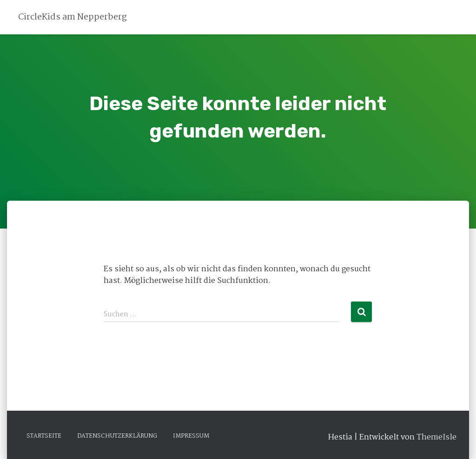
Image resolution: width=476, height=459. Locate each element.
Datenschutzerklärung (117, 436)
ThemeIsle (436, 437)
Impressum (191, 436)
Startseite (44, 436)
